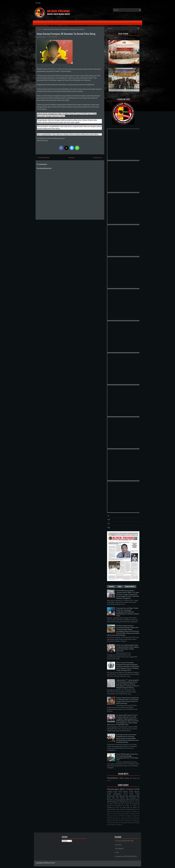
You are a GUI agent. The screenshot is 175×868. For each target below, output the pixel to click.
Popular (111, 587)
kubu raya (118, 823)
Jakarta (137, 792)
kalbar (109, 809)
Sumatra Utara (111, 813)
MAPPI (129, 817)
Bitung (122, 796)
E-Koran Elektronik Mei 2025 (125, 841)
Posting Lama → (98, 158)
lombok (124, 823)
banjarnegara (126, 807)
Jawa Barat (121, 811)
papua (130, 823)
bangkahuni (136, 821)
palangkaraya (121, 800)
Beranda (71, 158)
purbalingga (136, 823)
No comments (53, 37)
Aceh (131, 794)
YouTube (38, 3)
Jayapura (128, 811)
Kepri (117, 817)
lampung (130, 809)
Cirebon (130, 789)
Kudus (123, 817)
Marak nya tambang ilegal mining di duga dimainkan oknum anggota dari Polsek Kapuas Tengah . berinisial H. (128, 648)
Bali (137, 809)
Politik (127, 778)
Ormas (135, 778)
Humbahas (110, 817)
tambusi (119, 824)
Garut (117, 807)
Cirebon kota (112, 792)
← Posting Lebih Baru (43, 158)
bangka (109, 806)
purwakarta (112, 824)
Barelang (122, 815)
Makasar (135, 811)
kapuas (119, 813)
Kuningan (133, 798)
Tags (120, 587)
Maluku (109, 819)
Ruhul (124, 809)
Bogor (135, 806)
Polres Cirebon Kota (125, 819)
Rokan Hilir (110, 821)
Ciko (114, 811)
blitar (128, 804)
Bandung (132, 796)
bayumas (111, 823)
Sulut (116, 821)
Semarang (113, 802)
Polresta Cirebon (134, 800)
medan (133, 813)
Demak (135, 815)
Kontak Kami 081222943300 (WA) (126, 856)
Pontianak (135, 819)
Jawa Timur (116, 809)
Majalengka (113, 789)
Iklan (117, 852)
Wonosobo (111, 796)
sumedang (118, 806)
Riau (122, 804)
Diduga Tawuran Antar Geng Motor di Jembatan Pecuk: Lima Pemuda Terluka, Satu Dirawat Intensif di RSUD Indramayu (128, 701)
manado (122, 802)
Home (39, 29)
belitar (127, 806)
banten (135, 807)
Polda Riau (116, 819)
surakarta (135, 804)
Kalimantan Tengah (134, 802)
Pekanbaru (110, 800)
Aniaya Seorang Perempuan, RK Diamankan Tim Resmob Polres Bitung (66, 34)
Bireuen (129, 815)
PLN (108, 780)
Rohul (126, 792)
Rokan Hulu (111, 798)
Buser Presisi (51, 863)
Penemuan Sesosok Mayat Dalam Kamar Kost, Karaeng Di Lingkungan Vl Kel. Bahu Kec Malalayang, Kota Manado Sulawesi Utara (128, 612)
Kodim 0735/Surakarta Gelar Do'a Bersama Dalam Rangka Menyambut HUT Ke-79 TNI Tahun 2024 (127, 757)
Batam (109, 811)
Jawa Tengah (114, 804)
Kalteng (122, 798)
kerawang (126, 813)
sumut (115, 815)
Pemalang (110, 807)
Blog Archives (130, 587)
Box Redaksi (120, 849)
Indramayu (117, 794)
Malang (135, 817)
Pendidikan (113, 778)
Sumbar (122, 821)
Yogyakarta (129, 821)
